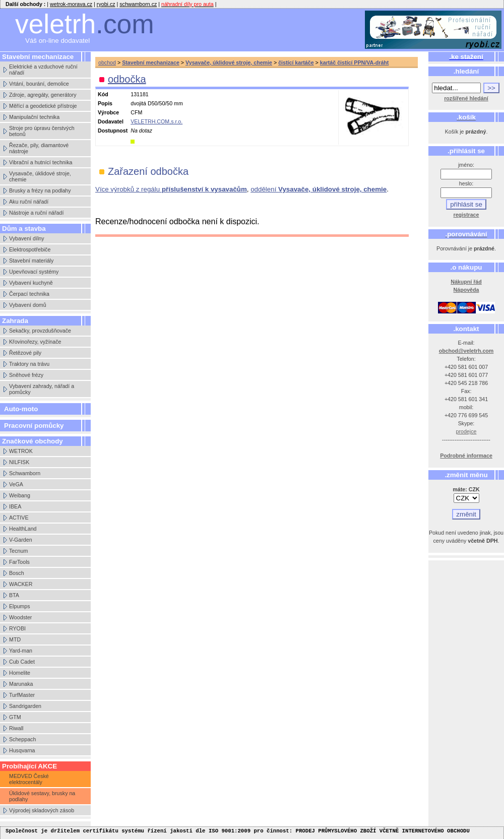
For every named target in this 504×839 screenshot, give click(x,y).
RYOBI (17, 628)
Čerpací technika (29, 294)
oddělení (319, 189)
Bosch (17, 573)
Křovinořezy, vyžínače (35, 342)
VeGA (16, 484)
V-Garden (21, 540)
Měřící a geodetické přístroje (43, 106)
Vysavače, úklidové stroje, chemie (40, 176)
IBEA (15, 506)
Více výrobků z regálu (171, 189)
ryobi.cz (106, 4)
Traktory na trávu (29, 364)
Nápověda (466, 290)
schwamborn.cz (138, 4)
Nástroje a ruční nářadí (36, 213)
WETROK (21, 451)
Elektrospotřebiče (30, 249)
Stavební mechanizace (151, 62)
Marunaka (21, 684)
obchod (107, 62)
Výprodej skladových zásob (42, 810)
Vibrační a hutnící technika (41, 162)
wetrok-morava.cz (71, 4)
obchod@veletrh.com (466, 351)
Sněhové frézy (26, 375)
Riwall (16, 728)
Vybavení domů (28, 305)
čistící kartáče (296, 62)
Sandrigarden (25, 706)
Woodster (20, 617)
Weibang (20, 495)
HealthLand (23, 529)
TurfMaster (22, 695)
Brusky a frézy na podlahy (40, 190)
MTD (15, 639)
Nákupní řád (466, 282)
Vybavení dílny (27, 238)
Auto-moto (21, 409)
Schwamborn (25, 473)
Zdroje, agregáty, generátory (43, 95)
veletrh (85, 24)
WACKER (21, 584)
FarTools (19, 562)
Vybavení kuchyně (31, 283)
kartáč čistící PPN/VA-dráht (355, 62)
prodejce (466, 431)
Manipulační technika (34, 117)
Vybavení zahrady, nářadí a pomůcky (42, 389)
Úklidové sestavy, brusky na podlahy (42, 796)
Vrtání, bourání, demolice (39, 84)
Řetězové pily (25, 353)
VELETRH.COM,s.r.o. (156, 121)
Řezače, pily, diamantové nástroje (39, 148)
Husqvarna (22, 750)
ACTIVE (19, 518)
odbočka (127, 79)
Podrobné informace (466, 456)
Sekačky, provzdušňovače (40, 331)
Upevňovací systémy (34, 272)
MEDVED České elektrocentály (29, 779)
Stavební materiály (31, 261)
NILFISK (19, 462)
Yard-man (21, 651)
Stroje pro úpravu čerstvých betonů (42, 131)
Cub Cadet (22, 662)
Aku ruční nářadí (29, 202)
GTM (15, 717)
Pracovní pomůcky (34, 426)
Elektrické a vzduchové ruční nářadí (43, 70)
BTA (14, 595)
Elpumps (19, 606)
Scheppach (22, 739)
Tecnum (18, 551)
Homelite (20, 673)
